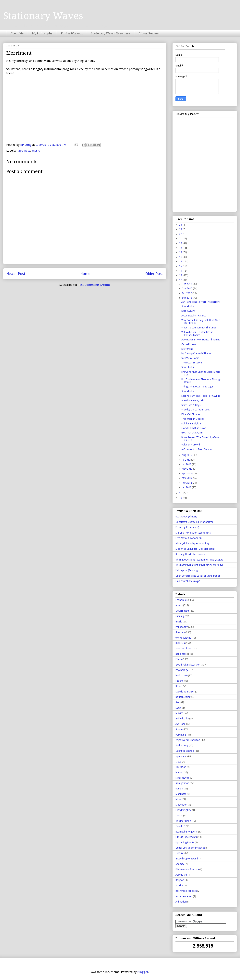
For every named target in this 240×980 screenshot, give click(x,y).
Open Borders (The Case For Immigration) (198, 576)
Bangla (179, 789)
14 (181, 271)
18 (181, 252)
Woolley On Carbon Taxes (196, 410)
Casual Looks (189, 344)
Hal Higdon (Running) (187, 570)
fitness (179, 605)
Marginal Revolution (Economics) (193, 533)
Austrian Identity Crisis (194, 401)
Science (180, 729)
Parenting (181, 735)
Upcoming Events (185, 843)
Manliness (181, 794)
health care (181, 676)
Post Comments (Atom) (94, 285)
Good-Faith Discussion (194, 428)
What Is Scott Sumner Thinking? (199, 328)
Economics (181, 600)
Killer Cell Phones (191, 414)
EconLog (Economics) (187, 527)
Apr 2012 (187, 474)
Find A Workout (72, 33)
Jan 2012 (187, 487)
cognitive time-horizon (188, 740)
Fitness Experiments (186, 837)
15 (181, 266)
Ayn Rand (180, 724)
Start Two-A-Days (191, 405)
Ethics (179, 659)
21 (181, 239)
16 (181, 262)
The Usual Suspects (192, 363)
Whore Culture (183, 649)
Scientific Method (185, 751)
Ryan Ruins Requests (186, 832)
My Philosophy (42, 33)
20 (181, 243)
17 (181, 257)
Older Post (154, 274)
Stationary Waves (43, 16)
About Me (17, 33)
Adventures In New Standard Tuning (201, 340)
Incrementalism (184, 896)
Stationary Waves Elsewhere (111, 33)
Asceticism (181, 875)
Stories (179, 886)
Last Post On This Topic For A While (201, 396)
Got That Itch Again (192, 433)
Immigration (182, 783)
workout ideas (183, 638)
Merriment (187, 349)
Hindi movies (182, 778)
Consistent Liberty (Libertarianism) (194, 522)
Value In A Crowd (191, 445)
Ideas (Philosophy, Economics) (192, 544)
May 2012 (188, 469)
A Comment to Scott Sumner (197, 449)
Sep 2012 (187, 298)
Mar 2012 (187, 478)
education (181, 767)
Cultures (180, 853)
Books (179, 686)
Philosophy (182, 627)
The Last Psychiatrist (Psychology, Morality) (199, 565)
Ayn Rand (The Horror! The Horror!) (201, 302)
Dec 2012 (187, 284)
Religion (180, 880)
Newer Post (16, 274)
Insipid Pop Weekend (187, 859)
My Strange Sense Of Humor (197, 353)
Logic (178, 708)
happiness (23, 151)
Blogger (143, 972)
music (36, 151)
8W (177, 702)
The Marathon (183, 821)
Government (182, 611)
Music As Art (188, 311)
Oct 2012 (187, 293)
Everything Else (183, 810)
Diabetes (180, 643)
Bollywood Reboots (186, 891)
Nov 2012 (187, 289)
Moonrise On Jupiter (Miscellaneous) (195, 549)
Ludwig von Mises (185, 692)
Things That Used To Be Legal (197, 387)
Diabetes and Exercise (187, 869)
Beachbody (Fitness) (186, 517)
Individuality (182, 719)
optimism (181, 756)
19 (181, 248)
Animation (181, 902)
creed (178, 762)
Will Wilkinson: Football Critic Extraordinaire (197, 334)
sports (179, 816)
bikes (178, 799)
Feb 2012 (187, 483)
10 (181, 498)
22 (181, 234)
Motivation (181, 805)
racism (179, 681)
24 (181, 229)
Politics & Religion (191, 424)
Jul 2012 (187, 460)
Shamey (180, 864)
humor (179, 773)
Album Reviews (149, 33)
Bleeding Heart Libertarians (190, 554)
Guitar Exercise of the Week (190, 848)
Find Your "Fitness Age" (188, 581)
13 (181, 275)
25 (181, 225)
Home (85, 274)
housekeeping (183, 697)
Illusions (180, 632)
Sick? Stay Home (190, 358)
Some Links (188, 306)
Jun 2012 (187, 464)
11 (181, 493)
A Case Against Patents (194, 316)
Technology (182, 746)
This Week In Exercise (193, 419)
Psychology (182, 670)
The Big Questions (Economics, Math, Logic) (199, 560)
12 (181, 280)
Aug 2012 (187, 455)
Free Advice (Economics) (188, 538)
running (180, 616)
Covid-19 (180, 826)
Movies (179, 713)
